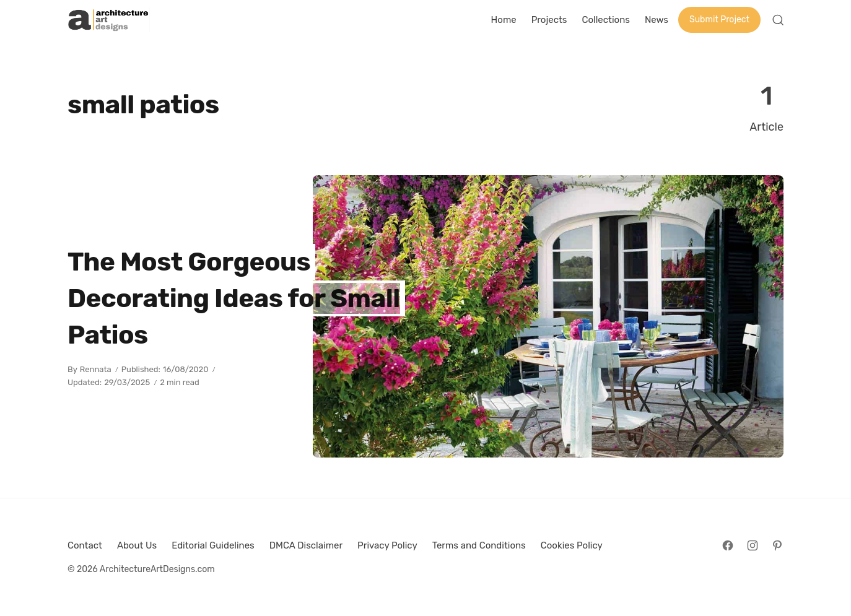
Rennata (96, 369)
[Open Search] (778, 20)
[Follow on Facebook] (728, 545)
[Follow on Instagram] (753, 545)
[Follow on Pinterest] (777, 545)
